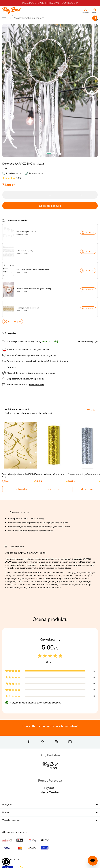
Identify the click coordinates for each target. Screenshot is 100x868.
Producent (12, 367)
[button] (49, 153)
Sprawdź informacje (59, 361)
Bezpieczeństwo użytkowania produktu (25, 379)
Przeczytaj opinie (48, 355)
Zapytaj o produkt (36, 173)
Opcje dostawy (86, 341)
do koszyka (21, 489)
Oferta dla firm (37, 385)
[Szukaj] (52, 18)
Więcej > (91, 410)
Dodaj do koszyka (50, 206)
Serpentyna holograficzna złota (50, 474)
